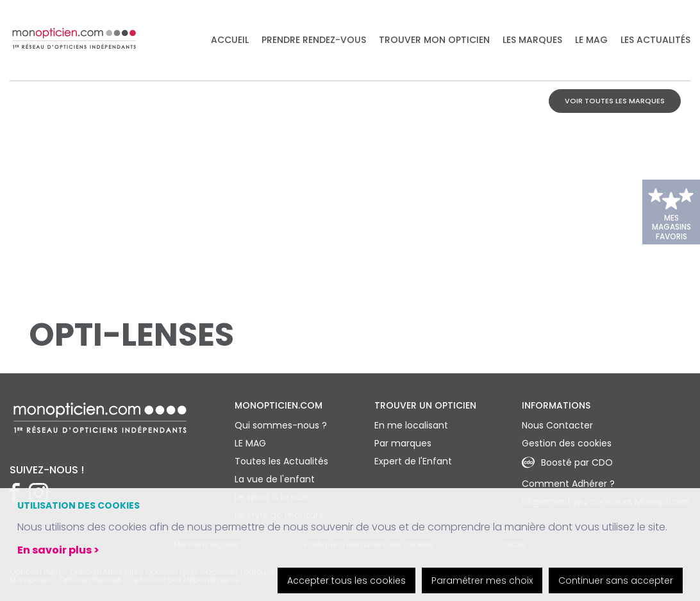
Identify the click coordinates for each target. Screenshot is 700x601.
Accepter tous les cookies (346, 580)
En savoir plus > (58, 550)
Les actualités (655, 40)
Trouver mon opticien (434, 40)
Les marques (532, 40)
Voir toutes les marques (615, 101)
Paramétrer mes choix (482, 580)
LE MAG (591, 40)
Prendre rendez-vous (314, 40)
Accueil (230, 40)
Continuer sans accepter (616, 580)
